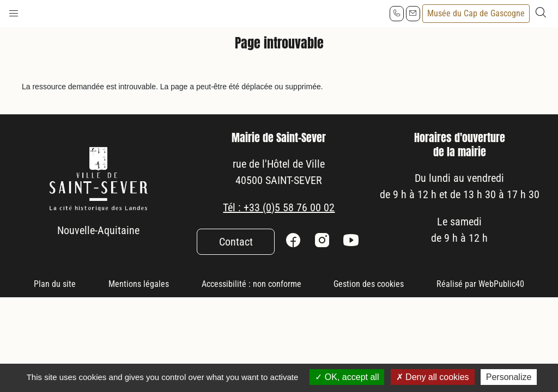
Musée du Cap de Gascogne (476, 13)
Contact (236, 242)
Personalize (509, 377)
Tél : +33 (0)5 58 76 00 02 (279, 207)
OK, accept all (347, 377)
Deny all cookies (433, 377)
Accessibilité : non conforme (251, 284)
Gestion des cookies (369, 284)
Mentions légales (139, 284)
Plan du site (55, 284)
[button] (14, 11)
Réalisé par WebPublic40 (480, 284)
